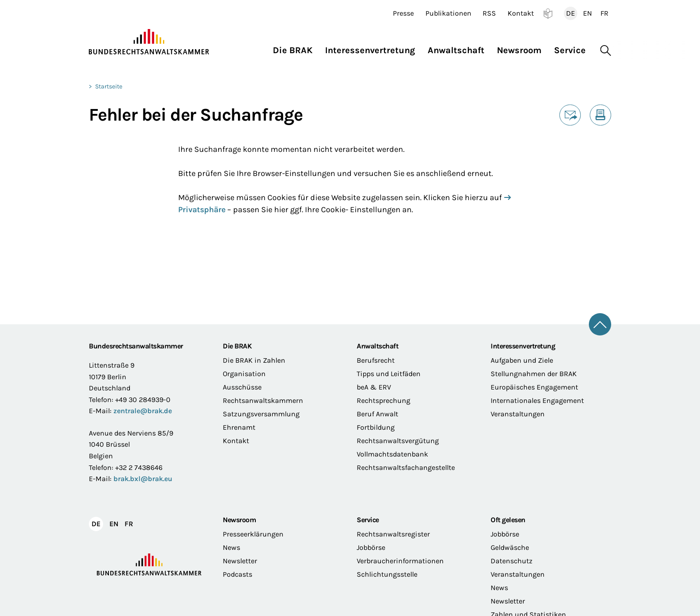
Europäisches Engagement (534, 387)
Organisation (244, 374)
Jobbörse (371, 547)
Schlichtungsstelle (387, 574)
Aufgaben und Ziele (522, 360)
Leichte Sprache (548, 13)
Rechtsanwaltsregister (393, 534)
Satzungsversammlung (261, 414)
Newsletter (240, 561)
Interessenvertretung (523, 346)
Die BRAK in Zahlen (254, 360)
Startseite (109, 86)
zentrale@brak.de (143, 411)
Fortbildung (376, 427)
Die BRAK (237, 346)
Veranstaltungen (518, 414)
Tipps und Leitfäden (389, 374)
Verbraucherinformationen (400, 561)
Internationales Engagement (537, 400)
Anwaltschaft (377, 346)
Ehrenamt (239, 427)
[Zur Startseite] (149, 42)
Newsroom (239, 520)
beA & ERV (374, 387)
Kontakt (521, 13)
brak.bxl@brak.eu (143, 479)
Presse (403, 13)
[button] (296, 48)
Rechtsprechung (383, 400)
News (231, 547)
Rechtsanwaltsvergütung (398, 441)
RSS (489, 13)
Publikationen (448, 13)
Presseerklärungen (253, 534)
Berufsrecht (376, 360)
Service (368, 520)
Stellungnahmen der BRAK (534, 374)
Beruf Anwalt (377, 414)
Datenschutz (512, 561)
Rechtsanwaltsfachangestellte (406, 467)
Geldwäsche (510, 547)
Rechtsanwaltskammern (263, 400)
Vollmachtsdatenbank (392, 454)
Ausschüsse (242, 387)
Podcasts (237, 574)
